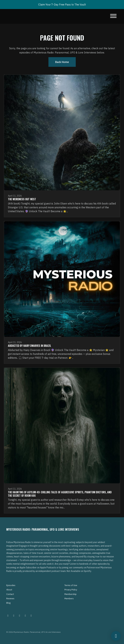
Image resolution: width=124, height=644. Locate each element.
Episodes (11, 585)
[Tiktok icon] (25, 616)
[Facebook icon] (20, 616)
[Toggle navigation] (113, 16)
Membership (70, 594)
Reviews (10, 599)
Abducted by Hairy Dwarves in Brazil (29, 346)
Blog (8, 603)
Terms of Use (71, 585)
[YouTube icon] (31, 616)
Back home (62, 62)
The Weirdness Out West (22, 199)
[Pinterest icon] (14, 616)
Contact (10, 594)
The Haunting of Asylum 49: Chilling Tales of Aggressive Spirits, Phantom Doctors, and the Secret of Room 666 (60, 494)
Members (69, 599)
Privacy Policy (71, 590)
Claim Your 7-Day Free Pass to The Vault (62, 5)
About (9, 590)
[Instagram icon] (8, 616)
